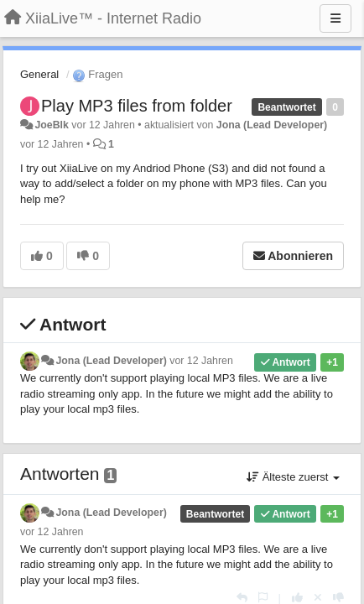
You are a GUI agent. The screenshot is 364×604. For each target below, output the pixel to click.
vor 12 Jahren (201, 361)
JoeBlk (51, 125)
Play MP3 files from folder (137, 106)
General (39, 74)
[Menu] (335, 18)
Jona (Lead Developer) (272, 125)
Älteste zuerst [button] (293, 477)
